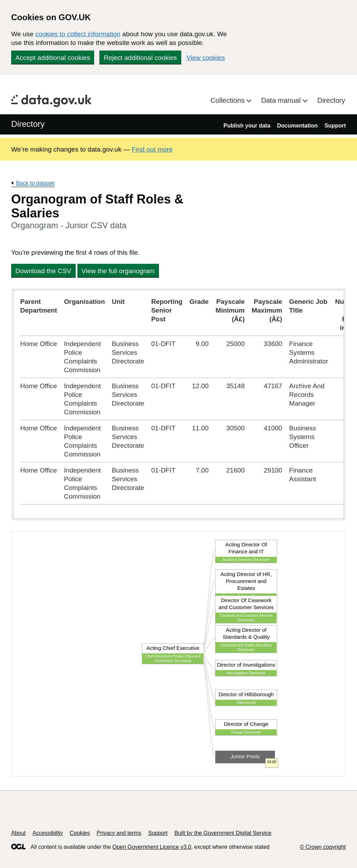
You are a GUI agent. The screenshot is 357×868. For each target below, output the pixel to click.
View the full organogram (118, 271)
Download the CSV (43, 271)
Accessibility (48, 833)
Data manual (282, 100)
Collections (229, 100)
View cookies (206, 58)
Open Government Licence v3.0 (152, 847)
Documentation (297, 126)
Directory (331, 100)
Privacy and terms (119, 833)
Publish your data (247, 126)
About (18, 833)
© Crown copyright (323, 847)
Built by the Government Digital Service (223, 833)
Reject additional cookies (140, 58)
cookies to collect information (78, 34)
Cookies (80, 833)
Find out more (152, 149)
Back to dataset (35, 183)
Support (335, 126)
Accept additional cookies (53, 58)
